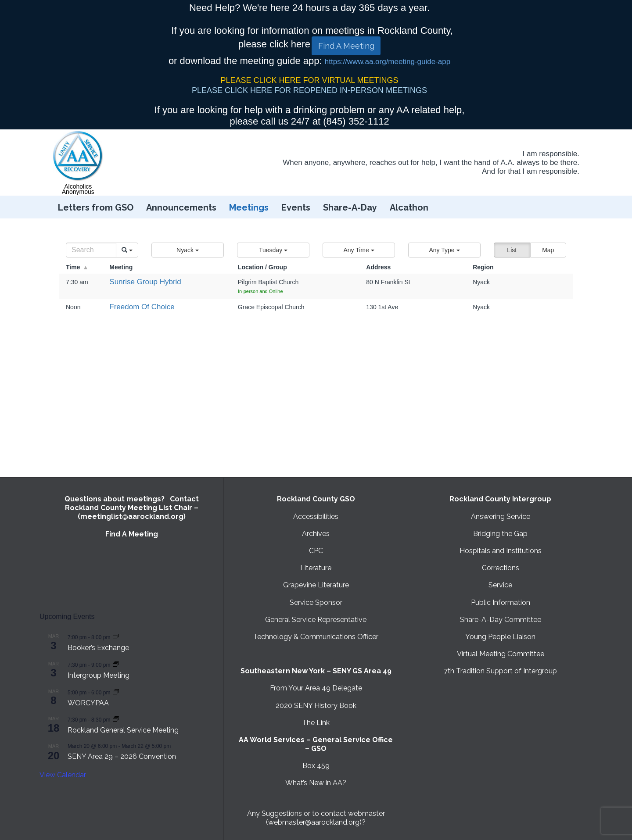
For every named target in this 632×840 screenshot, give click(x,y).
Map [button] (548, 250)
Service (500, 585)
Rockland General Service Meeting (123, 730)
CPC (316, 551)
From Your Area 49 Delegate (316, 688)
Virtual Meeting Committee (501, 654)
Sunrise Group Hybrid (145, 282)
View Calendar (63, 775)
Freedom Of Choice (142, 307)
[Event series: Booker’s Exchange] (116, 637)
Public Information (501, 602)
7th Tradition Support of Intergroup (500, 671)
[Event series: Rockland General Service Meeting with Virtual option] (116, 719)
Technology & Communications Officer (316, 637)
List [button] (512, 250)
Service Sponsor (316, 602)
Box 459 (316, 766)
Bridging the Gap (500, 534)
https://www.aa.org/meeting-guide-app (388, 62)
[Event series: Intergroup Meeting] (116, 664)
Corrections (501, 568)
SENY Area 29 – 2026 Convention (122, 756)
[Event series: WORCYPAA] (116, 692)
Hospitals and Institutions (501, 551)
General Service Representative (316, 620)
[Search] (91, 250)
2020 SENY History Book (316, 706)
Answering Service (501, 517)
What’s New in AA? (316, 783)
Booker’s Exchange (98, 648)
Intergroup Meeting (99, 675)
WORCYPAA (88, 703)
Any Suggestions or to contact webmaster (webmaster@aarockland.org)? (316, 818)
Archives (316, 534)
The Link (316, 723)
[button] (188, 250)
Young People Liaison (500, 637)
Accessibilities (316, 517)
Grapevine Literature (316, 585)
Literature (316, 568)
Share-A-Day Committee (501, 620)
